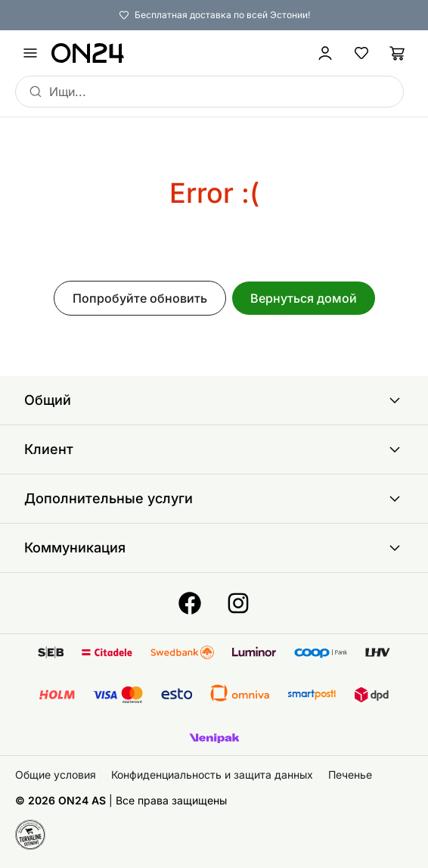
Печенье (350, 775)
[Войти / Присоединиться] (325, 53)
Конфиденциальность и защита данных (212, 775)
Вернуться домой (304, 298)
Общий (214, 400)
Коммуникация (214, 548)
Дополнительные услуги (214, 499)
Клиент (214, 450)
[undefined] (30, 53)
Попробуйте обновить (140, 298)
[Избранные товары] (361, 53)
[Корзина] (398, 53)
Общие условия (56, 775)
